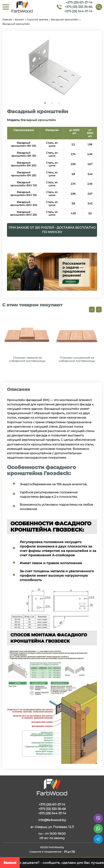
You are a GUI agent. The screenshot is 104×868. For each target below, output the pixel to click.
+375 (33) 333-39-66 (79, 7)
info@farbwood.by (52, 820)
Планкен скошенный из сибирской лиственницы (77, 359)
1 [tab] (45, 103)
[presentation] (92, 310)
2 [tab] (52, 103)
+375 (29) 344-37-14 (78, 11)
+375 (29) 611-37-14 (79, 2)
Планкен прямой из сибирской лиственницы (27, 359)
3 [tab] (59, 103)
